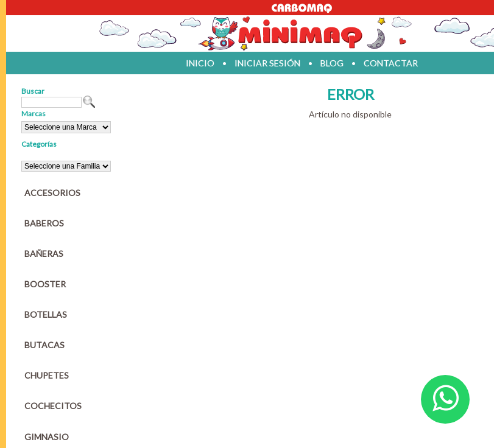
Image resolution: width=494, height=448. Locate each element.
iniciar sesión (267, 63)
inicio (200, 63)
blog (332, 63)
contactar (391, 63)
